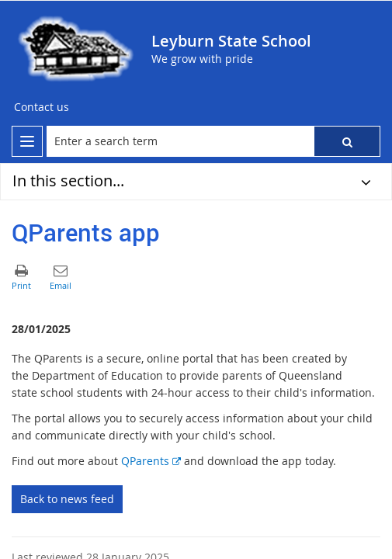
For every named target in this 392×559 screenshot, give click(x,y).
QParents (151, 461)
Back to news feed (67, 499)
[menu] (27, 141)
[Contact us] (42, 107)
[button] (347, 141)
